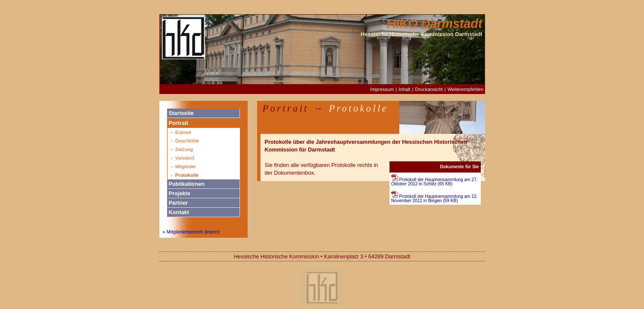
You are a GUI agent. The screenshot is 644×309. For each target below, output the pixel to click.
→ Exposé (180, 132)
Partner (178, 203)
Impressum (382, 89)
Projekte (180, 193)
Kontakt (179, 212)
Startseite (181, 113)
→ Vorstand (182, 158)
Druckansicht (429, 89)
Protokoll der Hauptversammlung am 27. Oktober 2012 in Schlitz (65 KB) (434, 182)
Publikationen (187, 184)
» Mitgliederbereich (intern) (191, 232)
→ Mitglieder (183, 167)
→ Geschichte (184, 141)
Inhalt (404, 89)
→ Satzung (181, 149)
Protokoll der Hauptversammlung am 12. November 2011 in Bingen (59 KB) (434, 198)
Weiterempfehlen (465, 89)
